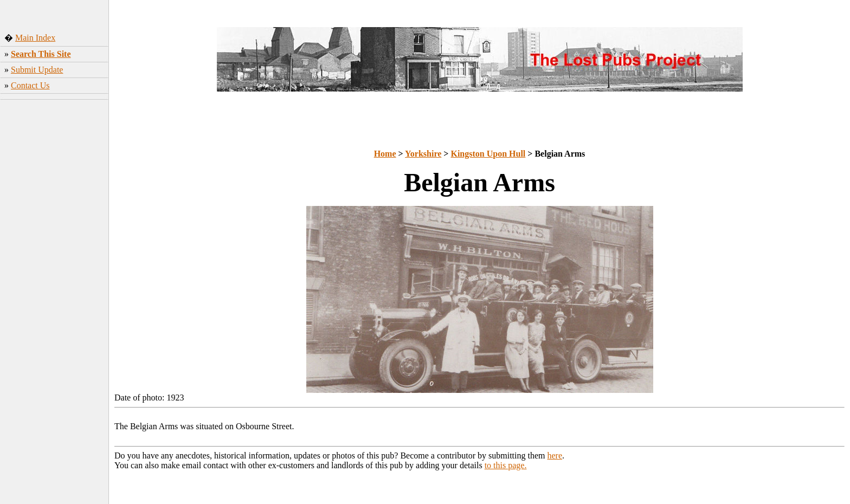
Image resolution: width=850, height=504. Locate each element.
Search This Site (41, 54)
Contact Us (30, 85)
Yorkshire (423, 154)
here (555, 455)
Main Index (35, 38)
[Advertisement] (54, 274)
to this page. (506, 465)
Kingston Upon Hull (488, 154)
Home (385, 154)
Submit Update (37, 70)
